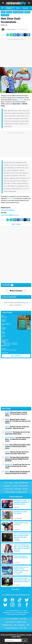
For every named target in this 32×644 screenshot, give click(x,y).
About (11, 483)
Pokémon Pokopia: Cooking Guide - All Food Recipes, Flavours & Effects (16, 414)
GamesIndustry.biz (12, 628)
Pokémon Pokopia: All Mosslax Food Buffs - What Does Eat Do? (17, 428)
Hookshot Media (14, 611)
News (3, 12)
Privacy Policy (24, 486)
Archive (25, 489)
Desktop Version (22, 492)
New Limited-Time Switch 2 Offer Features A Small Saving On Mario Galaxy (18, 446)
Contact (15, 486)
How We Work (24, 483)
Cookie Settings (10, 492)
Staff (16, 483)
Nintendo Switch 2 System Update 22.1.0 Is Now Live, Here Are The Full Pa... (18, 421)
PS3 (3, 325)
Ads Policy (18, 489)
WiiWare (27, 12)
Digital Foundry (22, 622)
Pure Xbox (23, 619)
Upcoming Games (18, 12)
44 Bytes (19, 613)
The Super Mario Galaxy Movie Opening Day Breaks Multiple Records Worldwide (17, 459)
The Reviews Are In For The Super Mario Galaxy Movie (17, 433)
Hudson (9, 12)
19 (20, 224)
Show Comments (16, 291)
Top (6, 483)
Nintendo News (7, 625)
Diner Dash (20, 100)
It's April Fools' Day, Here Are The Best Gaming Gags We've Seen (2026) (18, 466)
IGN (15, 625)
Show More (16, 589)
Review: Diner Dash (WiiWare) (9, 350)
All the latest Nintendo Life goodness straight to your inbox (16, 636)
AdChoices (26, 613)
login (25, 303)
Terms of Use (9, 489)
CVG (21, 628)
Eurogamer (22, 625)
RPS (25, 628)
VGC (28, 625)
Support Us (8, 486)
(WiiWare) (8, 210)
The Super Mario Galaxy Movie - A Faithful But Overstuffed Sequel (18, 439)
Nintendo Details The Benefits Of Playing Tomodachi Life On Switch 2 (17, 473)
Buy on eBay (16, 356)
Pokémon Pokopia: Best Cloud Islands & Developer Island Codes (17, 453)
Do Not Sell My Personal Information (16, 614)
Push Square (14, 619)
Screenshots (5, 15)
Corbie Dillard (11, 29)
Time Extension (11, 622)
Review (10, 215)
